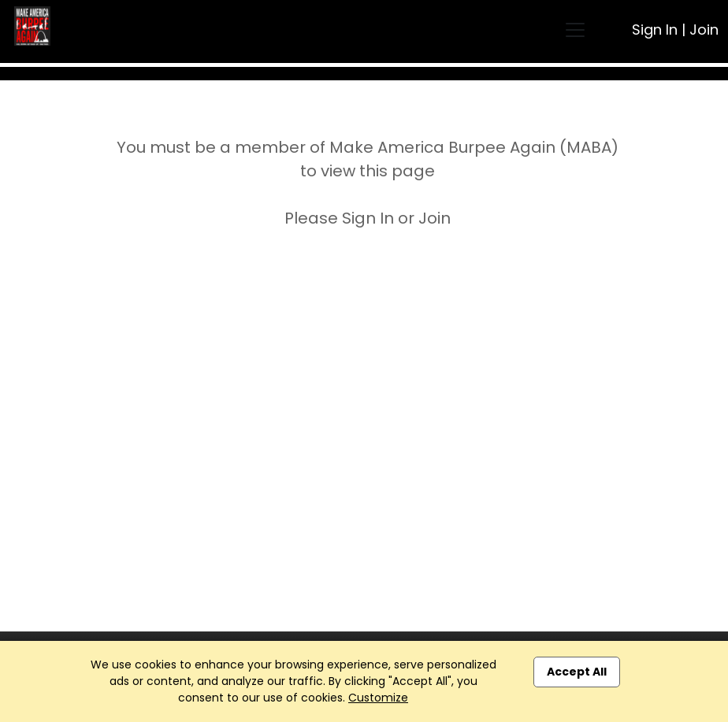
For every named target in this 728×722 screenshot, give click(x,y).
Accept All (577, 672)
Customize (378, 698)
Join (704, 30)
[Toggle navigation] (575, 30)
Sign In (655, 30)
